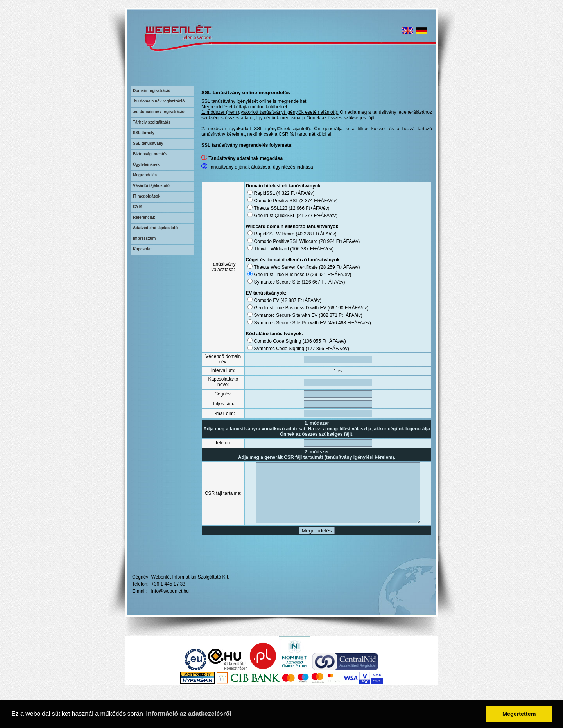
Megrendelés (145, 175)
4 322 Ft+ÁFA (285, 193)
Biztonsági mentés (150, 154)
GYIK (138, 207)
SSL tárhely (144, 133)
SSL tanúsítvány (148, 143)
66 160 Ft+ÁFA (338, 308)
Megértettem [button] (519, 714)
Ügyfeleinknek (146, 164)
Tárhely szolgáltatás (152, 122)
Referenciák (144, 217)
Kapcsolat (142, 249)
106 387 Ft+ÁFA (302, 249)
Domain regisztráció (152, 91)
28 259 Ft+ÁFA (329, 267)
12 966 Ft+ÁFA (299, 208)
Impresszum (144, 238)
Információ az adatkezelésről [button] (189, 714)
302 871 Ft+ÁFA (330, 315)
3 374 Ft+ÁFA (308, 201)
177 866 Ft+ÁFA (317, 349)
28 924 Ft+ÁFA (329, 241)
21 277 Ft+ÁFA (307, 216)
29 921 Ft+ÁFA (321, 275)
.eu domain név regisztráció (159, 112)
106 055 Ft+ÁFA (314, 341)
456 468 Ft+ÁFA (339, 323)
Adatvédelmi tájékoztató (155, 228)
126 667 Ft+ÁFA (313, 282)
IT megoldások (147, 196)
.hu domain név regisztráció (159, 101)
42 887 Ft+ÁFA (290, 300)
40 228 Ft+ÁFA (306, 234)
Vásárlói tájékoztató (151, 186)
